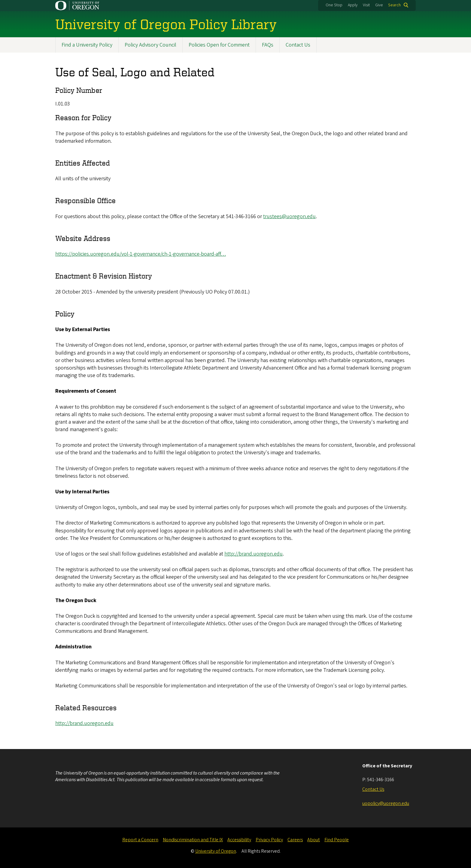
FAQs (268, 45)
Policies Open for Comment (219, 45)
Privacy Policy (269, 840)
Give (379, 5)
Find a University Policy (87, 45)
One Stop (334, 5)
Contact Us (298, 45)
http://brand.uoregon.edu (254, 554)
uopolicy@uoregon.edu (386, 803)
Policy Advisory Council (150, 45)
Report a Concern (140, 840)
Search (394, 5)
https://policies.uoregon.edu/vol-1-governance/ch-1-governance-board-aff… (141, 254)
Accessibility (239, 840)
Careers (295, 840)
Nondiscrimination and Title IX (193, 840)
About (314, 840)
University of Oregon (216, 851)
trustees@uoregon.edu (289, 216)
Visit (366, 5)
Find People (337, 840)
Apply (353, 5)
